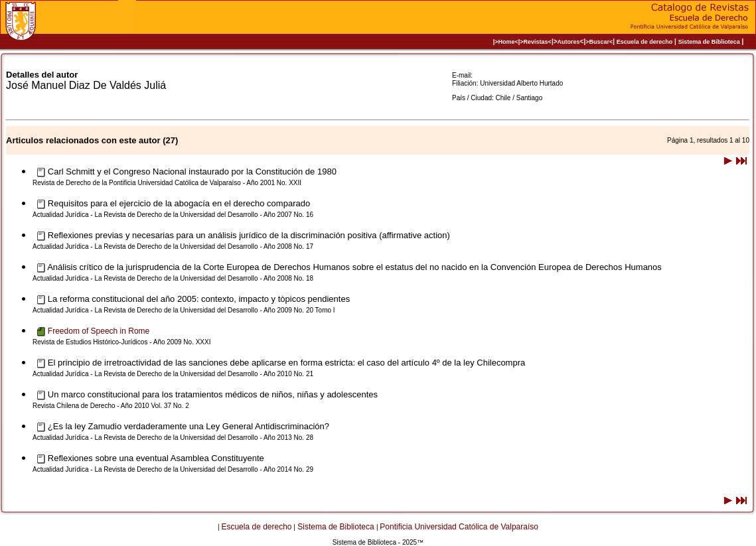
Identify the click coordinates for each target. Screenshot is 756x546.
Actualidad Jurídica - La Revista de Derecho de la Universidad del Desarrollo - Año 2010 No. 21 (173, 374)
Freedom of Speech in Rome (99, 331)
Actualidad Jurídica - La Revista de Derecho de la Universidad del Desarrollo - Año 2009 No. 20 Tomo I (184, 310)
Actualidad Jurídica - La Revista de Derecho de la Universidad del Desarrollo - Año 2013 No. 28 (173, 438)
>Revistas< (536, 42)
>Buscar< (599, 42)
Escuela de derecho (645, 42)
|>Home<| (507, 42)
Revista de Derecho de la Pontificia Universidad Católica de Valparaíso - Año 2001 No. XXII (167, 183)
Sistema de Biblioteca (709, 42)
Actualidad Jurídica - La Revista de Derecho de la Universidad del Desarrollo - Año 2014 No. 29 (173, 469)
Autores (569, 42)
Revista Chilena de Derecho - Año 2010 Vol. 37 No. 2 (111, 406)
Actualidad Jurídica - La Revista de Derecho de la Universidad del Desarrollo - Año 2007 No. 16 (173, 215)
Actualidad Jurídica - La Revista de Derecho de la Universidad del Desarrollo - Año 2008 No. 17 (173, 246)
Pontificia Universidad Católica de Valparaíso (459, 527)
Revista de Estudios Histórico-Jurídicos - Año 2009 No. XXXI (121, 342)
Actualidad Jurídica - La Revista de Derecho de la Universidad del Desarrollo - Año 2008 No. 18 (173, 278)
